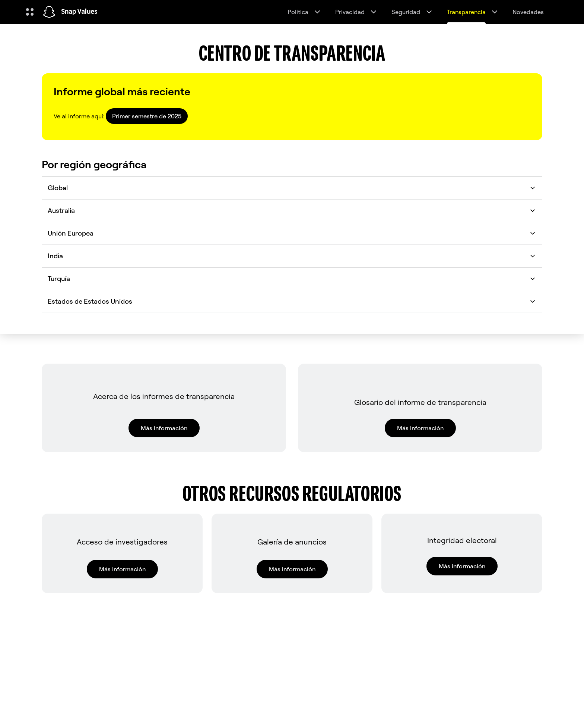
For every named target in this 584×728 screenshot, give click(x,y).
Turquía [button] (292, 279)
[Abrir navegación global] (30, 12)
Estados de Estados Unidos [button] (292, 301)
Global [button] (292, 188)
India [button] (292, 256)
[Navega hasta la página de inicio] (49, 12)
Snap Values (79, 12)
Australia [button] (292, 210)
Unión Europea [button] (292, 233)
